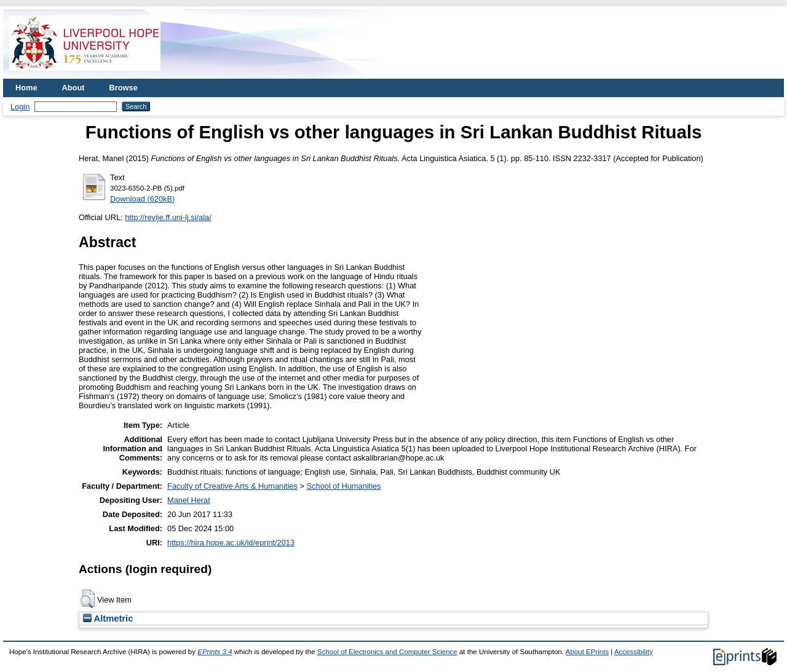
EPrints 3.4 (215, 652)
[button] (88, 599)
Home (26, 88)
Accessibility (634, 652)
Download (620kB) (142, 199)
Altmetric (108, 619)
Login (20, 107)
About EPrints (587, 652)
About (73, 88)
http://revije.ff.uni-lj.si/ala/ (168, 217)
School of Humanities (344, 486)
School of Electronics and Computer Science (387, 652)
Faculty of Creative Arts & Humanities (232, 486)
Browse (124, 88)
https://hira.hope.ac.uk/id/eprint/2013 (231, 543)
